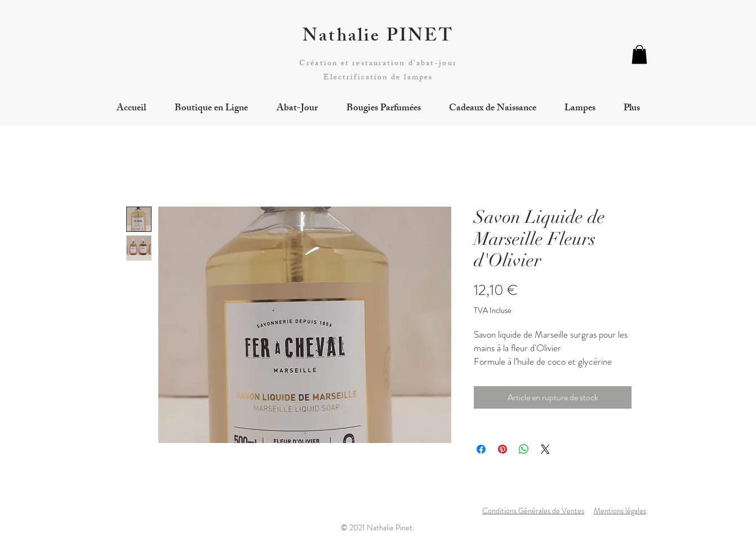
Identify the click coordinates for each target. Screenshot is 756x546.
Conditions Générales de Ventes (533, 511)
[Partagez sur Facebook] (481, 449)
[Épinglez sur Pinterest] (502, 449)
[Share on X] (545, 449)
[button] (639, 54)
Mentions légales (620, 511)
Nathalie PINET (378, 38)
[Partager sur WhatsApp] (524, 449)
